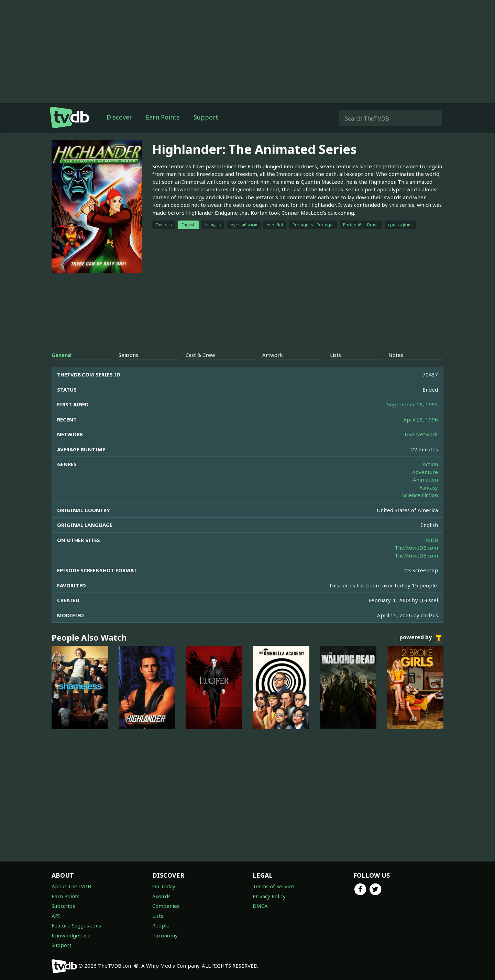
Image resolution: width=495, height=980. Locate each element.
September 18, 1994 (412, 404)
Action (430, 464)
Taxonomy (165, 935)
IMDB (431, 540)
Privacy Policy (269, 896)
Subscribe (64, 906)
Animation (425, 480)
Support (206, 117)
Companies (166, 906)
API (56, 916)
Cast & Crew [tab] (200, 355)
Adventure (425, 472)
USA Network (421, 434)
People (161, 925)
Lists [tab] (335, 355)
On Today (164, 886)
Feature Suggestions (76, 925)
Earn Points (163, 117)
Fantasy (429, 487)
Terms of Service (273, 886)
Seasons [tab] (128, 355)
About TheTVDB (71, 886)
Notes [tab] (396, 355)
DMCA (260, 906)
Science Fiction (420, 495)
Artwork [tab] (273, 355)
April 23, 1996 (421, 419)
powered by (421, 638)
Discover (119, 117)
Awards (161, 896)
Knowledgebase (71, 935)
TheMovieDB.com (416, 548)
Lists (158, 916)
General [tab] (62, 355)
